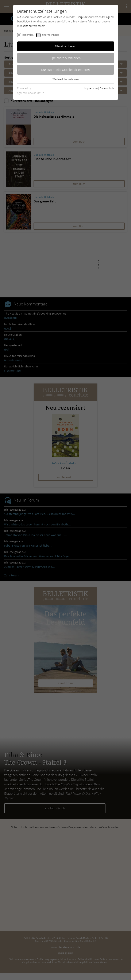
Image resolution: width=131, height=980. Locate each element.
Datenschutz (107, 88)
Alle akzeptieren (66, 46)
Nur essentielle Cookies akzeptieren (65, 70)
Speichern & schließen (66, 58)
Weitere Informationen (66, 79)
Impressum (91, 88)
